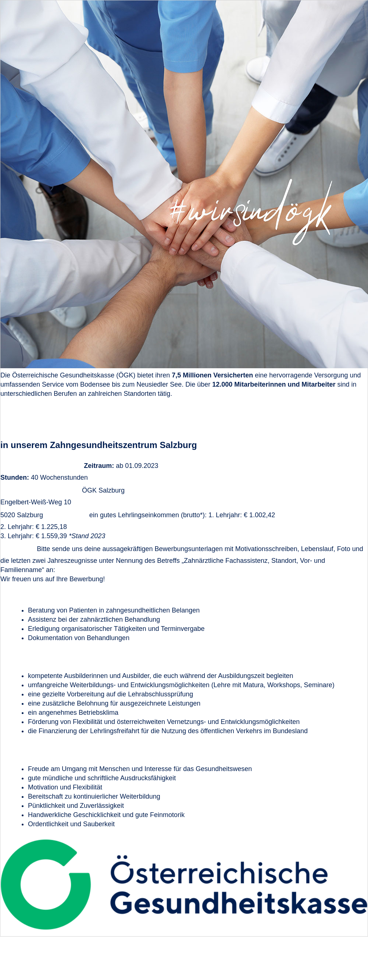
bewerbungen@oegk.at (91, 570)
